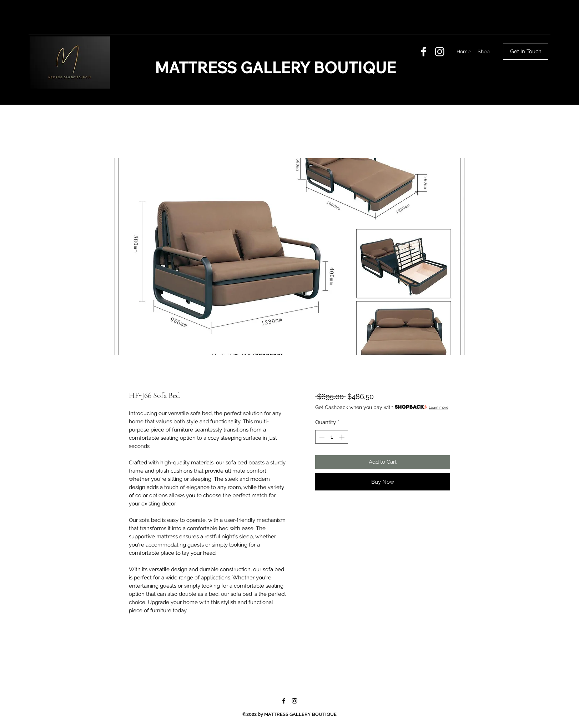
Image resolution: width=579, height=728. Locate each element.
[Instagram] (440, 52)
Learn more (439, 407)
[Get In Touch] (526, 52)
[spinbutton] (332, 437)
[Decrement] (321, 437)
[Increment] (343, 437)
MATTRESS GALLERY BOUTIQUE (275, 68)
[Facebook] (424, 52)
